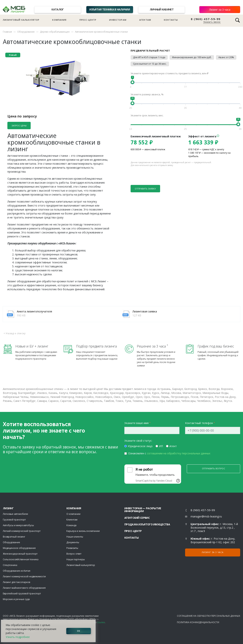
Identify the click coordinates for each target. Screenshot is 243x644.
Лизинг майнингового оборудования (24, 588)
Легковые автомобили (15, 514)
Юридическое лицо (140, 446)
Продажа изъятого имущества (147, 524)
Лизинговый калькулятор (21, 20)
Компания (59, 20)
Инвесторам (118, 20)
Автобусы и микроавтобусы (18, 525)
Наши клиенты (75, 537)
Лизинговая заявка (145, 311)
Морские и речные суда (16, 599)
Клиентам (72, 520)
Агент (173, 446)
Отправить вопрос (214, 469)
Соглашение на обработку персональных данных (209, 616)
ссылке (101, 622)
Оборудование (26, 32)
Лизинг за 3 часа (220, 10)
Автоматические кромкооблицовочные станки (101, 32)
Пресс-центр (88, 20)
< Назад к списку (15, 333)
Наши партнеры (76, 559)
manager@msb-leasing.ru (206, 516)
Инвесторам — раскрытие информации (143, 510)
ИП (161, 446)
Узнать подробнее (18, 637)
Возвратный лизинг (14, 537)
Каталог (58, 9)
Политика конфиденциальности (198, 622)
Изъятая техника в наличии (110, 9)
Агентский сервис (137, 518)
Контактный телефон (199, 423)
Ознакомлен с (169, 453)
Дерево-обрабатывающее (55, 32)
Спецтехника (10, 565)
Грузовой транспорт (14, 520)
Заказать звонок (212, 22)
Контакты (171, 20)
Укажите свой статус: (138, 441)
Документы (73, 542)
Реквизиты (72, 548)
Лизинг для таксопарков (16, 582)
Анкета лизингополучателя (34, 311)
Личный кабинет (162, 9)
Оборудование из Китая (17, 571)
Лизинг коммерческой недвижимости (24, 576)
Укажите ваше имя (136, 423)
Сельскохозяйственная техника (21, 559)
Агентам (145, 20)
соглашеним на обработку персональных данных (179, 453)
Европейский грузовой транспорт (22, 594)
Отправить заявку (145, 189)
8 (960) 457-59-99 (206, 19)
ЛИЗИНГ (8, 508)
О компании (73, 514)
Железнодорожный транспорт (20, 554)
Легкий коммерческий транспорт (22, 531)
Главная (7, 32)
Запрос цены (19, 126)
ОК (79, 631)
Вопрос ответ (74, 554)
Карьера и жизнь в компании (83, 531)
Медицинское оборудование (19, 548)
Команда (71, 525)
